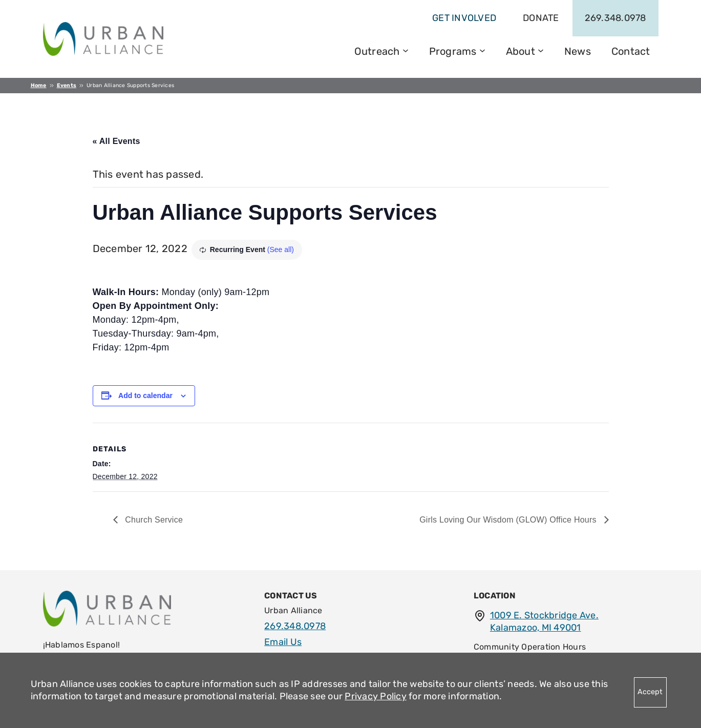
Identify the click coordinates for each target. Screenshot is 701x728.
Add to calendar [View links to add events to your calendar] (145, 396)
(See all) (281, 249)
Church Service (153, 520)
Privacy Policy (376, 696)
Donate (541, 18)
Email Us (283, 642)
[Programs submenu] (482, 50)
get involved (464, 18)
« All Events (116, 141)
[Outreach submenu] (406, 50)
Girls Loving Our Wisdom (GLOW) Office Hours (509, 520)
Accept (650, 692)
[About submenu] (541, 50)
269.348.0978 (615, 18)
